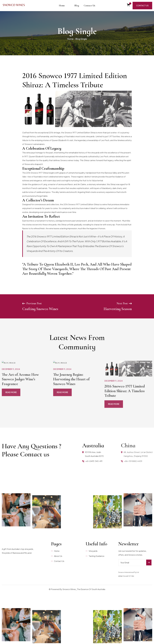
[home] (14, 6)
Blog (77, 6)
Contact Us (89, 6)
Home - (71, 39)
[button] (70, 4)
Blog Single (81, 39)
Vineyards (93, 551)
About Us (58, 556)
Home (62, 6)
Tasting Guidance (96, 556)
